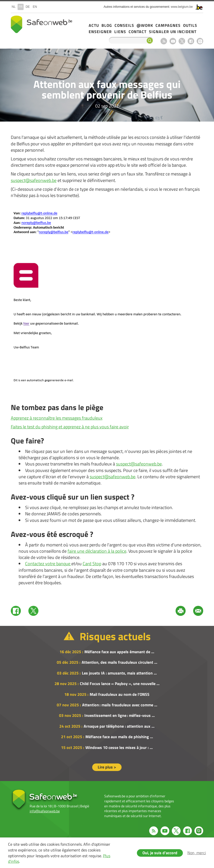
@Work (145, 25)
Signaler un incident (173, 32)
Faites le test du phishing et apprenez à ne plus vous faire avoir (70, 427)
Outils (190, 25)
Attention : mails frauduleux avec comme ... (120, 705)
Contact (138, 32)
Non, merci (197, 853)
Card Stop (92, 564)
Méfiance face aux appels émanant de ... (119, 652)
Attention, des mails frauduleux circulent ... (119, 662)
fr (21, 7)
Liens (120, 32)
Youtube (173, 41)
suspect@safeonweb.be (34, 180)
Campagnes (168, 25)
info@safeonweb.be (45, 811)
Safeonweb (42, 24)
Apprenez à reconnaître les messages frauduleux (57, 418)
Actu (94, 25)
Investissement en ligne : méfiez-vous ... (120, 715)
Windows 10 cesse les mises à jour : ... (119, 747)
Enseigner (100, 32)
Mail (198, 611)
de (28, 7)
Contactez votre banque (48, 564)
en (35, 7)
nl (14, 7)
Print (181, 611)
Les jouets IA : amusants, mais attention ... (119, 673)
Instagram (200, 41)
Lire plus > (107, 767)
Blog (107, 25)
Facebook (191, 41)
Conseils (124, 25)
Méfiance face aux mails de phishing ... (119, 737)
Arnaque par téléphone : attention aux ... (119, 726)
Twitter (33, 611)
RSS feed (164, 41)
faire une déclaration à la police (97, 551)
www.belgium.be (182, 7)
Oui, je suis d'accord (160, 853)
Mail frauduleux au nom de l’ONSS (120, 694)
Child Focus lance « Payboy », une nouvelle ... (120, 684)
